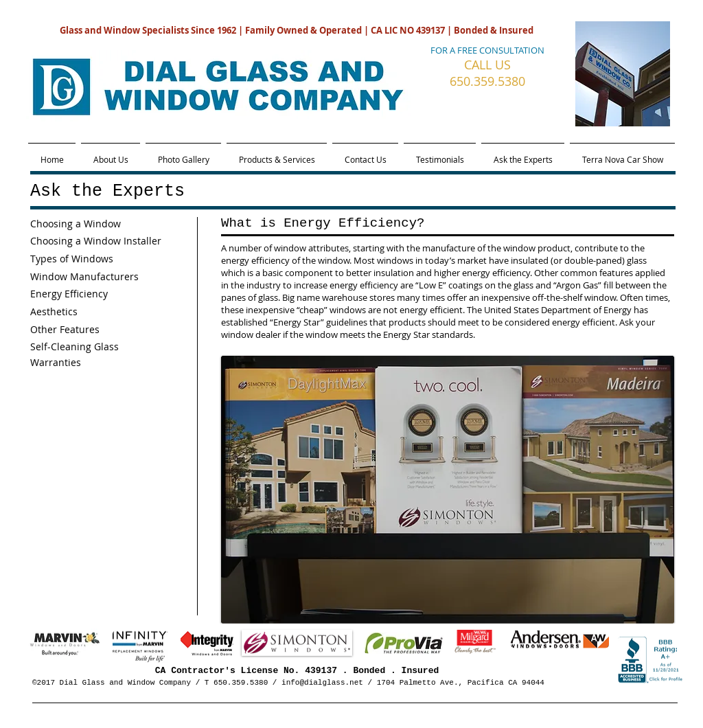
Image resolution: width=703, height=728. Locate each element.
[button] (448, 490)
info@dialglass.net (322, 683)
